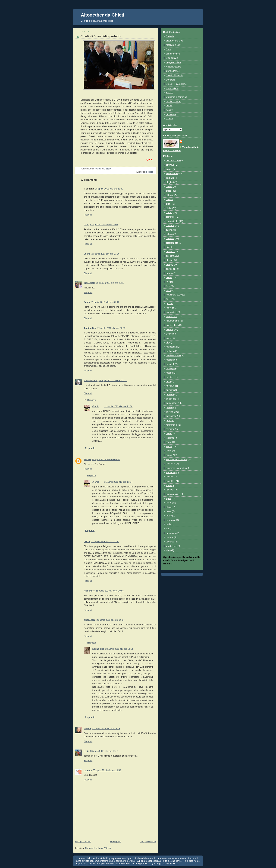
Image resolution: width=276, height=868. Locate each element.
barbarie (170, 178)
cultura (169, 234)
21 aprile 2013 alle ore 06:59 (111, 328)
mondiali (170, 364)
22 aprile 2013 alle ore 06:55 (120, 649)
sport (168, 499)
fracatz (169, 110)
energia (170, 265)
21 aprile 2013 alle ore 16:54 (111, 620)
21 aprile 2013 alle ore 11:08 (118, 406)
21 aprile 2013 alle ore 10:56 (110, 591)
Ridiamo (170, 438)
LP (167, 342)
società (170, 481)
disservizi (171, 252)
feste (168, 291)
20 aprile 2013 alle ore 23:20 (110, 283)
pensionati (171, 399)
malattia (170, 351)
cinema (170, 200)
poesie (169, 407)
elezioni (170, 260)
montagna (171, 368)
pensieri (170, 394)
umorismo (171, 533)
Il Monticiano (172, 88)
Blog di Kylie (172, 58)
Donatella (171, 80)
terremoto (171, 520)
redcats (88, 770)
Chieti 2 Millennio (174, 75)
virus (168, 550)
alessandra (90, 620)
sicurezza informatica (176, 468)
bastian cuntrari (174, 101)
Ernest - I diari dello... (176, 84)
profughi (170, 420)
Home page (115, 842)
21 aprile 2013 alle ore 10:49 (105, 542)
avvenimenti (172, 173)
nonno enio (98, 649)
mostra (169, 373)
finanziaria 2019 (174, 295)
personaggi (171, 403)
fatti (168, 282)
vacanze (170, 542)
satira (169, 451)
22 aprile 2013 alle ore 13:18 (106, 729)
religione (170, 429)
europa (169, 273)
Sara (168, 49)
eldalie (169, 106)
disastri (170, 247)
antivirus (170, 165)
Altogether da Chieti (103, 15)
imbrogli (170, 308)
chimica (170, 195)
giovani (170, 304)
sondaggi (170, 486)
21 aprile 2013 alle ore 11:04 (118, 482)
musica (170, 377)
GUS (86, 225)
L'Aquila (170, 334)
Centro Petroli (173, 71)
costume (170, 226)
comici (169, 213)
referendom (172, 425)
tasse (169, 511)
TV (167, 529)
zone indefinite (173, 54)
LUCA (87, 542)
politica (150, 172)
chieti (169, 191)
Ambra (87, 729)
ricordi (169, 433)
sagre (169, 442)
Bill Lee (170, 93)
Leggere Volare (174, 62)
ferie (168, 286)
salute (169, 446)
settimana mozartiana (177, 459)
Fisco (169, 299)
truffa (169, 524)
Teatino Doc (90, 328)
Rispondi (88, 215)
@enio (96, 406)
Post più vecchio (148, 842)
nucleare (170, 386)
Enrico (87, 459)
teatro (169, 516)
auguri (169, 169)
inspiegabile (172, 325)
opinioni (170, 390)
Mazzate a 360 (173, 45)
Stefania (170, 36)
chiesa (169, 187)
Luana (87, 254)
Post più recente (83, 842)
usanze (170, 537)
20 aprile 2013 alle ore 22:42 (109, 189)
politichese (171, 416)
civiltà (169, 208)
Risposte (91, 400)
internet (170, 330)
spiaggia (170, 490)
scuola (169, 455)
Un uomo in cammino (176, 97)
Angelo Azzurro (174, 67)
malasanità (171, 347)
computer (171, 217)
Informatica (171, 317)
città (168, 204)
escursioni (171, 269)
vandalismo (172, 546)
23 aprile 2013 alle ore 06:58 (104, 751)
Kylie (86, 751)
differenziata (172, 243)
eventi (169, 278)
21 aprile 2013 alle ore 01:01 (105, 302)
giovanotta (89, 283)
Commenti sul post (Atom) (98, 848)
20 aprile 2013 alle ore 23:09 (104, 225)
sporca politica (173, 494)
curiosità (170, 239)
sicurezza (171, 464)
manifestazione (173, 355)
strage (169, 507)
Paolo (87, 302)
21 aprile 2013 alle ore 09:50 (106, 459)
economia (171, 256)
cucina (169, 230)
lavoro (169, 338)
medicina (170, 360)
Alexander (89, 591)
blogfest (170, 182)
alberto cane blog (175, 41)
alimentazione (173, 161)
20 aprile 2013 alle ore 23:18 (105, 254)
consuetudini (172, 221)
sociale (169, 477)
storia (169, 503)
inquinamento (173, 321)
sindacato (171, 472)
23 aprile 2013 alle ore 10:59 (107, 770)
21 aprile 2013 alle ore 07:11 (113, 381)
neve (168, 381)
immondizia (172, 312)
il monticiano (91, 381)
